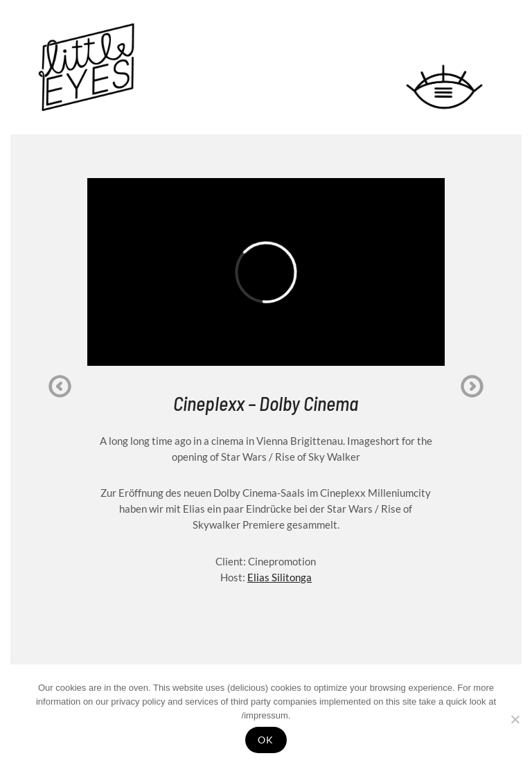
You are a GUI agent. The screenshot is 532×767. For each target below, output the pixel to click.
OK (266, 740)
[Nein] (515, 719)
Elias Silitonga (280, 577)
